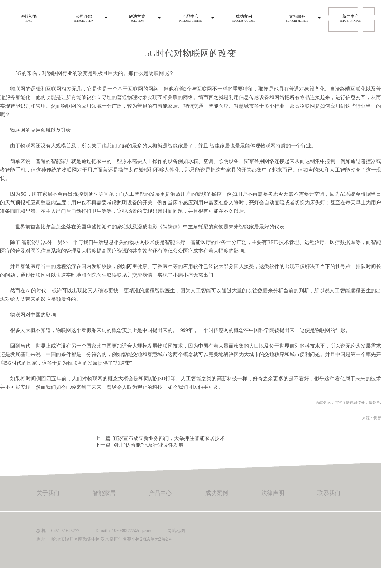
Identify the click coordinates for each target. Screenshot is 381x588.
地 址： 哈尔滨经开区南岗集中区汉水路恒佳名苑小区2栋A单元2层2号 (104, 539)
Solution (137, 17)
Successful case (244, 17)
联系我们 (329, 493)
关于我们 (48, 493)
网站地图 (176, 531)
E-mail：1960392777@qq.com (123, 531)
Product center (190, 17)
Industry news (351, 17)
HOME (29, 17)
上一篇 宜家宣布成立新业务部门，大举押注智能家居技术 (160, 438)
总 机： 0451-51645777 (58, 531)
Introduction (84, 17)
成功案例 (217, 493)
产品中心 (160, 493)
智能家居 (220, 146)
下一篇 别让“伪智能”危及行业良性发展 (139, 445)
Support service (297, 17)
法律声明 (273, 493)
